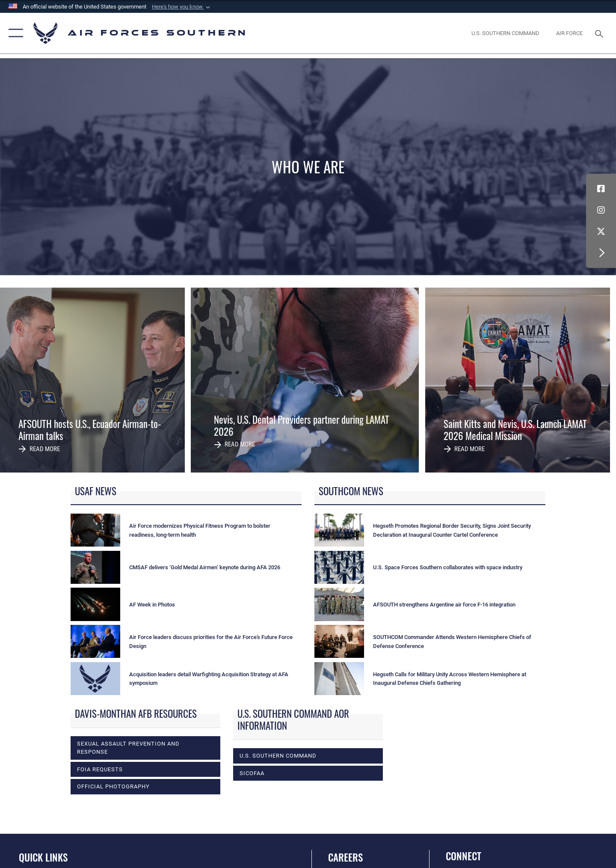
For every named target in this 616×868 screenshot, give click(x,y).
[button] (182, 7)
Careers (345, 857)
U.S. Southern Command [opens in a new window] (278, 755)
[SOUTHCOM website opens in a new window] (506, 33)
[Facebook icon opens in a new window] (601, 189)
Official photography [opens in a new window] (113, 786)
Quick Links (43, 857)
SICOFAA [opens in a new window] (252, 773)
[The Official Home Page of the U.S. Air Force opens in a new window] (570, 33)
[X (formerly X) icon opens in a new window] (601, 232)
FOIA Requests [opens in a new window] (100, 769)
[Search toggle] (600, 33)
